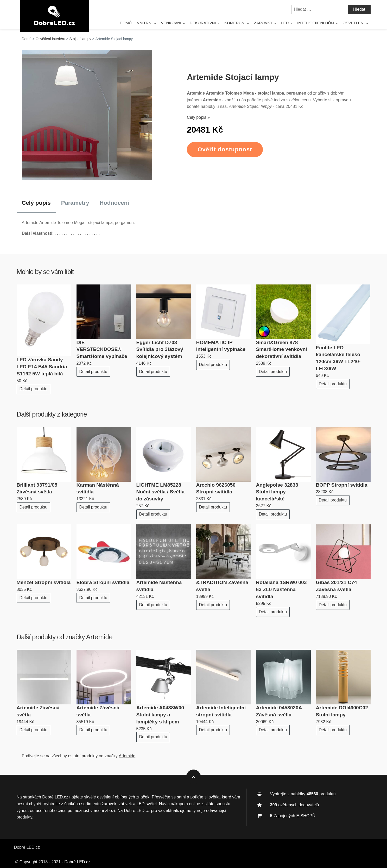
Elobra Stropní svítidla (103, 582)
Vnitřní (145, 23)
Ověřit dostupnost (225, 149)
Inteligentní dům (316, 23)
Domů (126, 23)
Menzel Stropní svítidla (44, 582)
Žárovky (263, 23)
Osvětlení (354, 23)
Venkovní (171, 23)
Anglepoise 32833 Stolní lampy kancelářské (277, 492)
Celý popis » (198, 117)
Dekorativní (203, 23)
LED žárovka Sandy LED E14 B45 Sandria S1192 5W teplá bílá (42, 367)
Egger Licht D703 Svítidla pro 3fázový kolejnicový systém (160, 349)
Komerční (235, 23)
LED (285, 23)
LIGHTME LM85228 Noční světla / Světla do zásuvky (161, 492)
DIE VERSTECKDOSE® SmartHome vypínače (102, 349)
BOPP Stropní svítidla (342, 485)
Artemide (99, 637)
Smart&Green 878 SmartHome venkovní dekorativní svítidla (282, 349)
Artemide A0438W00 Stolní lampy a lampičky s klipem (160, 715)
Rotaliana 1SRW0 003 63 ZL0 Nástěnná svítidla (281, 589)
